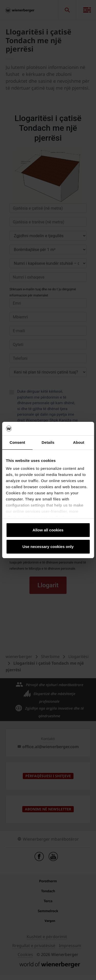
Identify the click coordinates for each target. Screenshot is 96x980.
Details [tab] (48, 442)
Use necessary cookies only (48, 547)
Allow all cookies (48, 530)
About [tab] (79, 442)
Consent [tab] (17, 442)
